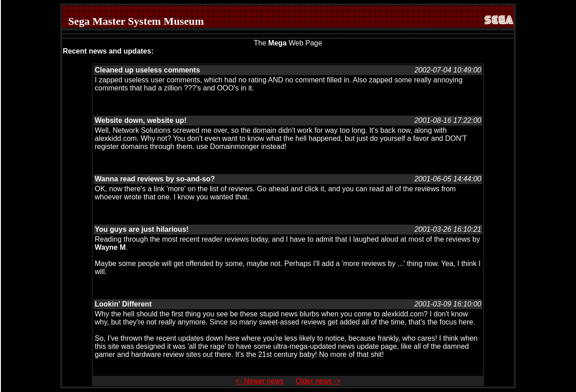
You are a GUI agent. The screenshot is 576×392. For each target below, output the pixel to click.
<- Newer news (259, 381)
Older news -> (318, 381)
